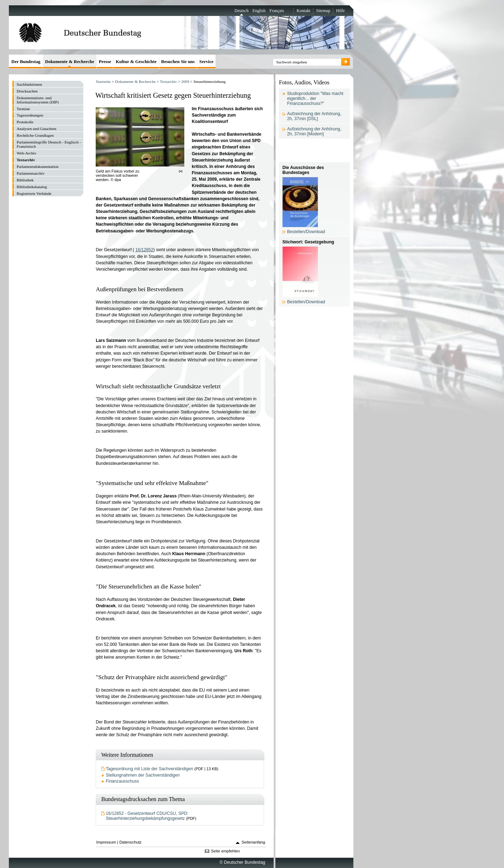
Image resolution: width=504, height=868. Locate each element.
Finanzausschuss (123, 781)
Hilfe (340, 11)
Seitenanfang (254, 842)
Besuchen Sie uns (178, 61)
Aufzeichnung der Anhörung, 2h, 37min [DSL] (314, 116)
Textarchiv (168, 81)
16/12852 (144, 250)
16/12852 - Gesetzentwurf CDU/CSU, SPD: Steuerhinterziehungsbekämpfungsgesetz (147, 816)
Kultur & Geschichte (136, 61)
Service (206, 61)
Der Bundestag (26, 61)
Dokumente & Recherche (135, 81)
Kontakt (304, 11)
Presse (105, 61)
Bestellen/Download (306, 232)
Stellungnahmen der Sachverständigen (143, 775)
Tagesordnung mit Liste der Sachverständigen (150, 769)
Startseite (103, 81)
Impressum (106, 842)
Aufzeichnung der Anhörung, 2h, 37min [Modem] (314, 131)
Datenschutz (131, 842)
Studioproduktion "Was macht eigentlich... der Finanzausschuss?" (315, 98)
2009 (185, 81)
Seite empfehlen (225, 851)
